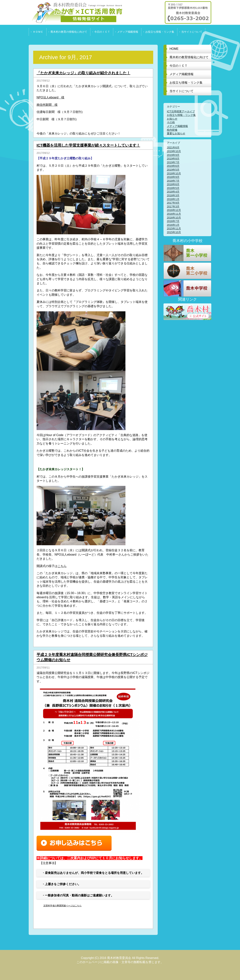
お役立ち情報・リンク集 (181, 115)
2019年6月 (173, 166)
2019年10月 (174, 151)
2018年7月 (173, 181)
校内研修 (172, 130)
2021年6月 (173, 147)
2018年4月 (173, 192)
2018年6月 (173, 184)
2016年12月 (174, 210)
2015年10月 (174, 232)
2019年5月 (173, 170)
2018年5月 (173, 188)
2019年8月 (173, 159)
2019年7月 (173, 162)
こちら (62, 566)
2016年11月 (174, 214)
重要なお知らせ (176, 133)
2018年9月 (173, 177)
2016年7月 (173, 221)
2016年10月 (174, 218)
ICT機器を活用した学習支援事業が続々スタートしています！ (88, 145)
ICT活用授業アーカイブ (181, 111)
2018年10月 (174, 173)
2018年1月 (173, 199)
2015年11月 (174, 228)
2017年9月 (173, 203)
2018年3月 (173, 195)
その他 (171, 122)
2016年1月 (173, 225)
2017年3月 (173, 206)
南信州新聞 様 (47, 105)
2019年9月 (173, 155)
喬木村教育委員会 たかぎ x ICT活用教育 (76, 12)
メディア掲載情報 (177, 126)
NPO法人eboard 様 (51, 97)
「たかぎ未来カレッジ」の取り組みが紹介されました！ (83, 73)
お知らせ (172, 119)
